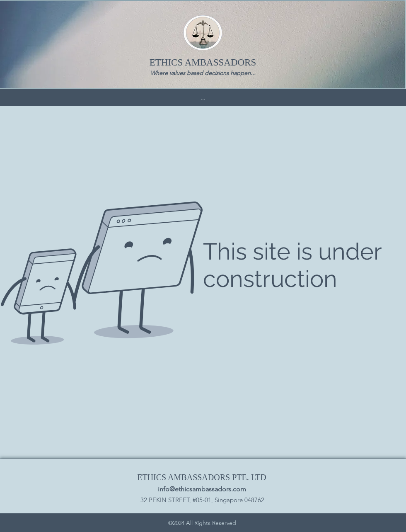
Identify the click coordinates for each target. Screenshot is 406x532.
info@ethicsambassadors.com (202, 489)
